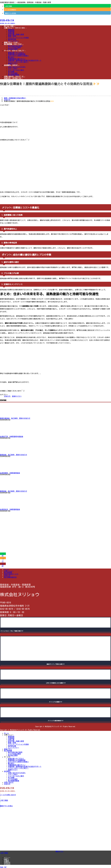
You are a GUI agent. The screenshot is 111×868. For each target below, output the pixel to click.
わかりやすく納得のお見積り (18, 56)
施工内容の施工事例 (15, 46)
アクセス (7, 864)
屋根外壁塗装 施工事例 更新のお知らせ (15, 418)
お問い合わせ (9, 782)
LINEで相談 (9, 6)
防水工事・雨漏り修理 (16, 34)
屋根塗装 (11, 30)
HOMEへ (6, 859)
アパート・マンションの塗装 (18, 38)
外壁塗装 (11, 31)
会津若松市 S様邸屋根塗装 (10, 509)
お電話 (6, 861)
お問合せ (7, 862)
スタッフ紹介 (13, 69)
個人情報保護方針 (10, 577)
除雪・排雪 (12, 36)
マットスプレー (14, 41)
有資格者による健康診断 (17, 54)
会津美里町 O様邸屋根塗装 (10, 473)
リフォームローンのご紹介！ (18, 62)
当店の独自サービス (11, 574)
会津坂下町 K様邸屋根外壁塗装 (12, 437)
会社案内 (7, 771)
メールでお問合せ (11, 10)
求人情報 (11, 72)
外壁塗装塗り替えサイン (17, 59)
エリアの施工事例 (14, 48)
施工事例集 (8, 572)
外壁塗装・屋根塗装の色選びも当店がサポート (25, 60)
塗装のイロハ (13, 64)
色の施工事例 (13, 49)
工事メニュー (9, 571)
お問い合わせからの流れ (17, 67)
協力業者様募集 (14, 75)
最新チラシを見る (11, 13)
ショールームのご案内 (16, 70)
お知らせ (7, 396)
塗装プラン (8, 749)
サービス (7, 757)
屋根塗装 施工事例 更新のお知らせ (14, 455)
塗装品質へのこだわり (16, 52)
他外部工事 (12, 39)
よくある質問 (13, 73)
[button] (55, 21)
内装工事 (11, 33)
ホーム (6, 569)
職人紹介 (11, 57)
